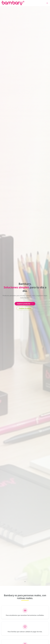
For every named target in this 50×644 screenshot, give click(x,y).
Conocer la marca (25, 308)
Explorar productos (25, 304)
